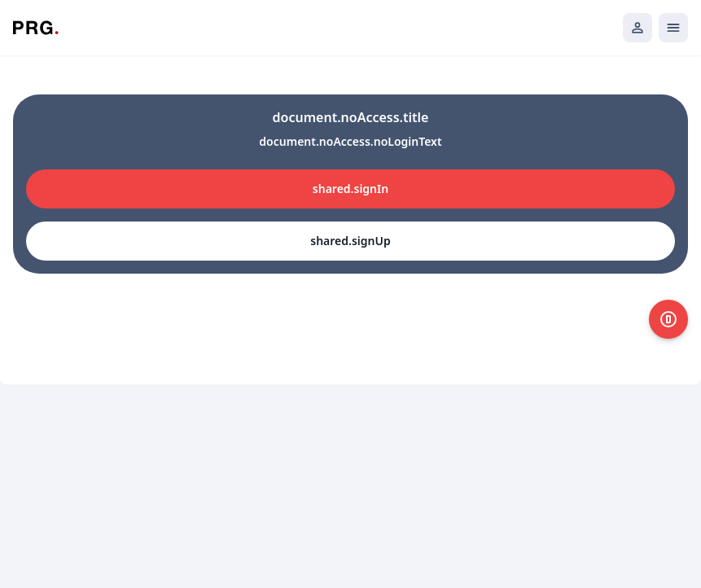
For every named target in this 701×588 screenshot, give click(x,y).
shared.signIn (350, 189)
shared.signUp (350, 241)
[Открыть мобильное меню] (673, 28)
